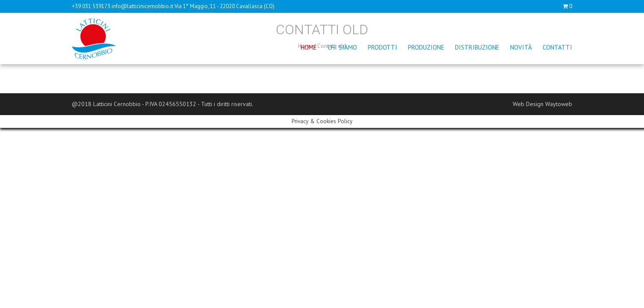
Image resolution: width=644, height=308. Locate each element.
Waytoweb (559, 104)
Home (309, 47)
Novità (521, 47)
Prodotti (383, 47)
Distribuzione (477, 47)
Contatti (557, 47)
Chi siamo (342, 47)
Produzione (426, 47)
